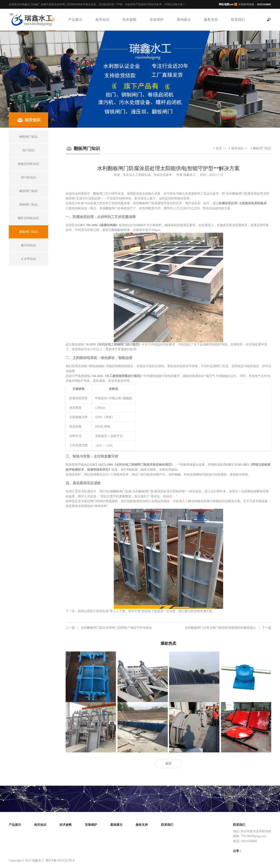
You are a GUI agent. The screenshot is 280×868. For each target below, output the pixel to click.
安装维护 (157, 20)
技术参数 (129, 20)
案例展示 (184, 20)
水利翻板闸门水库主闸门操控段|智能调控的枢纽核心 (228, 628)
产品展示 (75, 20)
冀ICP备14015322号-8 (60, 860)
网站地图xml (226, 4)
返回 (168, 763)
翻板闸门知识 (262, 148)
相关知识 (102, 20)
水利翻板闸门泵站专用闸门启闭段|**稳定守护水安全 (109, 628)
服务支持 (211, 20)
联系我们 (238, 20)
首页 (52, 20)
